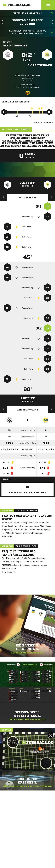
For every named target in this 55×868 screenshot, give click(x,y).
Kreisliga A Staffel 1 (33, 13)
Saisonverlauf (51, 409)
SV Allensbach (40, 65)
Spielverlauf (27, 198)
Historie (4, 409)
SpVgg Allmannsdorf (15, 44)
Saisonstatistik (28, 410)
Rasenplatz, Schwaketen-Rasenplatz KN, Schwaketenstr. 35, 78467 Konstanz (31, 32)
